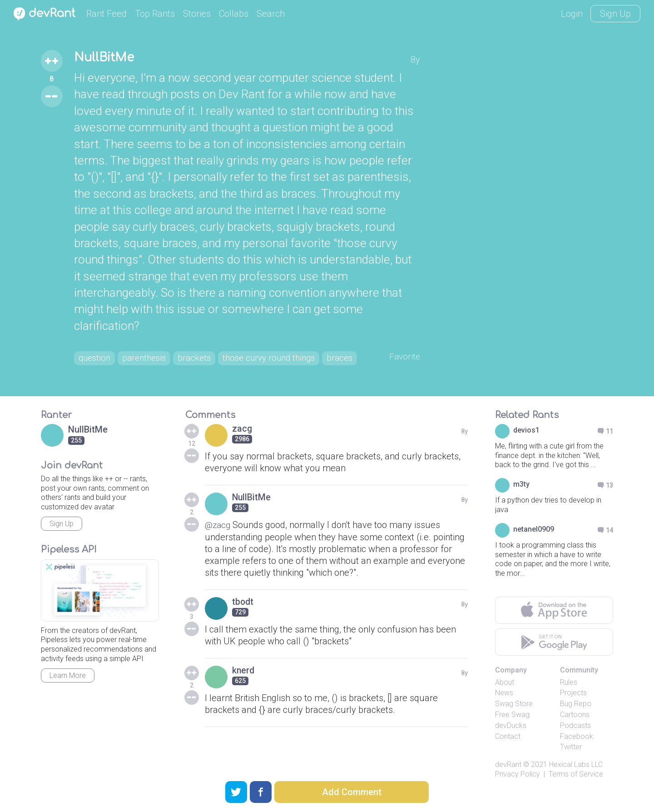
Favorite (404, 358)
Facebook (577, 755)
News (504, 712)
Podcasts (575, 745)
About (505, 701)
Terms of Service (576, 793)
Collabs (234, 14)
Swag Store (514, 723)
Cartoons (575, 734)
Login (572, 14)
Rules (569, 701)
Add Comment (352, 792)
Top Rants (155, 14)
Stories (197, 14)
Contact (508, 755)
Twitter (571, 766)
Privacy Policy (518, 793)
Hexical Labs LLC (576, 784)
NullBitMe (107, 58)
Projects (573, 712)
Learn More (68, 695)
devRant (508, 784)
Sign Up (615, 14)
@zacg (218, 544)
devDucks (511, 745)
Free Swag (512, 734)
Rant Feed (107, 14)
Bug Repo (576, 723)
